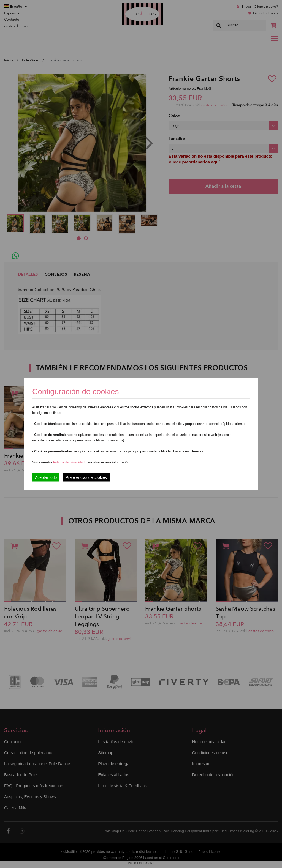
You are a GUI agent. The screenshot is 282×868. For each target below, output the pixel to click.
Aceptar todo (46, 477)
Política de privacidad (69, 462)
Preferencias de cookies (86, 477)
